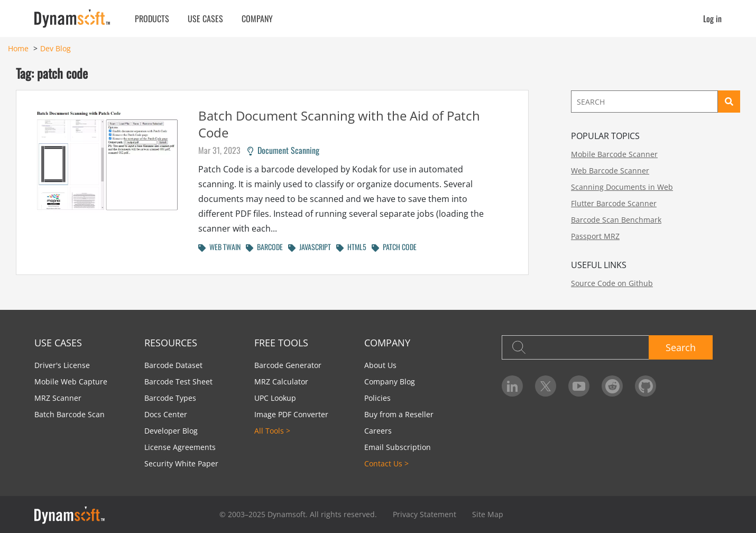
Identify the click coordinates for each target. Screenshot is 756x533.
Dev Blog (56, 48)
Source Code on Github (612, 283)
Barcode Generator (288, 365)
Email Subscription (398, 447)
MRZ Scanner (58, 398)
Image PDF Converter (291, 414)
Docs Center (166, 414)
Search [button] (681, 347)
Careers (378, 431)
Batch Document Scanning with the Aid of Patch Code (339, 124)
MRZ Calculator (281, 382)
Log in (712, 19)
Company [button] (257, 19)
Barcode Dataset (173, 365)
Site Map (488, 514)
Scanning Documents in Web (622, 187)
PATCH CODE (394, 247)
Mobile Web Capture (71, 382)
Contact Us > (386, 463)
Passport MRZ (595, 236)
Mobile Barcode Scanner (614, 154)
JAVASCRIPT (310, 247)
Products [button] (152, 19)
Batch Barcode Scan (70, 414)
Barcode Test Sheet (178, 382)
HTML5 (351, 247)
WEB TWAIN (219, 247)
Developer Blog (171, 431)
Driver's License (62, 365)
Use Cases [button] (205, 19)
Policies (377, 398)
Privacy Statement (425, 514)
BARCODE (264, 247)
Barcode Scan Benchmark (616, 220)
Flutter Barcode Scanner (614, 203)
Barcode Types (170, 398)
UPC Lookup (275, 398)
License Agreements (180, 447)
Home (18, 48)
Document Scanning (283, 150)
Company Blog (390, 382)
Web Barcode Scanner (610, 171)
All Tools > (272, 431)
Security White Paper (181, 463)
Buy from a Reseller (399, 414)
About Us (380, 365)
